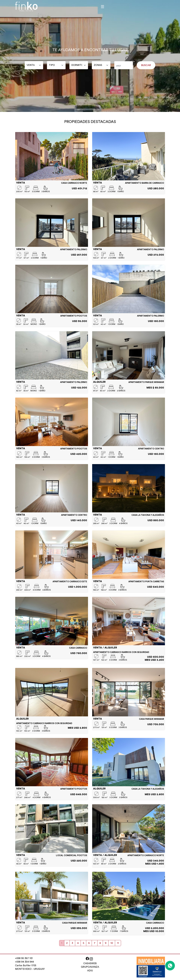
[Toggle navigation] (103, 7)
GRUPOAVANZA (90, 967)
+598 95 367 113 (24, 958)
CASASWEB (90, 963)
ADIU (90, 971)
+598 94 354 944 (24, 962)
